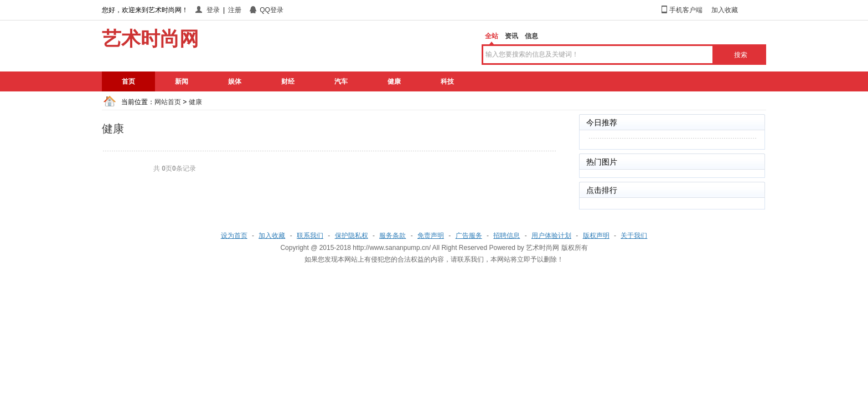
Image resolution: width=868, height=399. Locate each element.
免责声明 (431, 236)
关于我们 (634, 236)
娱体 (235, 81)
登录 (213, 10)
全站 (492, 36)
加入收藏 (725, 10)
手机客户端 (686, 10)
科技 (447, 81)
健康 (394, 81)
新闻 (182, 81)
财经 (288, 81)
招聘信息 (507, 236)
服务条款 (392, 236)
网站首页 (168, 102)
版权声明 (596, 236)
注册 (235, 10)
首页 (128, 81)
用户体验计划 (551, 236)
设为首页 (234, 236)
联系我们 (310, 236)
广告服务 (469, 236)
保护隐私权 (352, 236)
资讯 (512, 36)
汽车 (341, 81)
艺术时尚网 (542, 248)
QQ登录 (272, 10)
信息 (531, 36)
